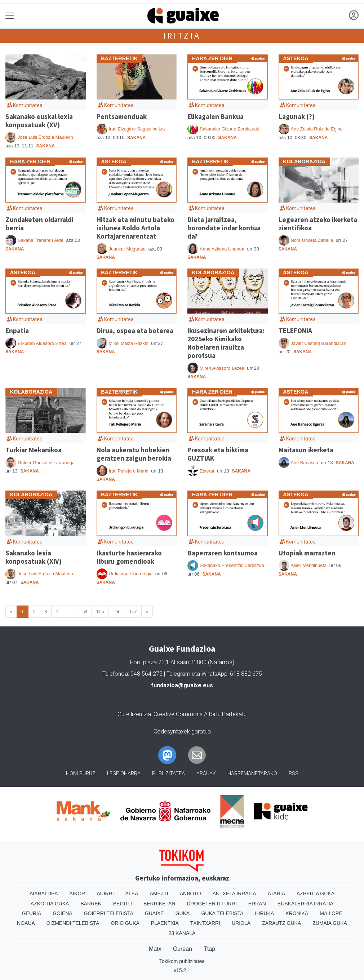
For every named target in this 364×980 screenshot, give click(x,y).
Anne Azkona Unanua (222, 249)
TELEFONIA (295, 331)
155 (100, 611)
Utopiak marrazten (307, 553)
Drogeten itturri (212, 904)
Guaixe (154, 913)
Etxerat (207, 471)
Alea (132, 893)
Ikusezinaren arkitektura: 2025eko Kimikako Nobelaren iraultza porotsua (226, 343)
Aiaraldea (44, 893)
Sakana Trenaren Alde (41, 240)
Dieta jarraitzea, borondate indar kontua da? (224, 228)
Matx (155, 949)
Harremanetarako (252, 774)
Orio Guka (125, 923)
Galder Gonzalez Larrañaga (46, 463)
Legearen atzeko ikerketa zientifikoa (318, 224)
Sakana (46, 146)
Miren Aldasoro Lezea (222, 368)
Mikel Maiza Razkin (129, 343)
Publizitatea (168, 774)
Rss (294, 774)
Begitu (123, 904)
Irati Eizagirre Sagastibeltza (137, 129)
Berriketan (159, 904)
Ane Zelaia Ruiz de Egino (317, 129)
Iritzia (182, 36)
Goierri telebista (109, 913)
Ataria (276, 893)
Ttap (209, 949)
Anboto (190, 893)
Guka (183, 913)
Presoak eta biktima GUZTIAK (218, 454)
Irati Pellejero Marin (129, 471)
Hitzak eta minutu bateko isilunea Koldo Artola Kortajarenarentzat (136, 228)
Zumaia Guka (330, 923)
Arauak (206, 774)
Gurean (183, 949)
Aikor (77, 893)
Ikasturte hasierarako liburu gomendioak (129, 557)
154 (83, 611)
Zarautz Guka (281, 923)
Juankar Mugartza (127, 249)
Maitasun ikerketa (306, 450)
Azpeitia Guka (316, 893)
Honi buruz (81, 774)
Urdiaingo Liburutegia (131, 574)
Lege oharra (124, 774)
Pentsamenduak (122, 116)
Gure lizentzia (134, 714)
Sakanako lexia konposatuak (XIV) (34, 557)
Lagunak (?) (297, 116)
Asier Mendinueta (309, 565)
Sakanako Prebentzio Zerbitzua (232, 565)
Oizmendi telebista (73, 923)
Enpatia (17, 331)
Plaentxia (165, 923)
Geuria (31, 913)
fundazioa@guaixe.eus (182, 685)
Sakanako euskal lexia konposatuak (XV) (39, 121)
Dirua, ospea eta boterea (135, 331)
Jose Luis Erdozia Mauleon (45, 137)
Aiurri (105, 893)
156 (117, 611)
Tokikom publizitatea (182, 961)
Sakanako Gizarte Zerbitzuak (229, 129)
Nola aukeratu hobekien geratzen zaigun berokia (134, 454)
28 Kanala (182, 933)
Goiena (62, 913)
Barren (91, 904)
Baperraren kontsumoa (223, 553)
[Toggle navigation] (10, 16)
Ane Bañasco (305, 463)
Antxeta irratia (234, 893)
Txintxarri (205, 923)
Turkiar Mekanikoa (34, 450)
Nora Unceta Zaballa (312, 240)
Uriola (241, 923)
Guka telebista (222, 913)
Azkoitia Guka (50, 904)
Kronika (297, 913)
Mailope (331, 913)
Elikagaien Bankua (216, 116)
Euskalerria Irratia (305, 904)
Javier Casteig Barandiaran (319, 343)
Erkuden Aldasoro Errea (42, 343)
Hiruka (264, 913)
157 (133, 611)
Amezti (159, 893)
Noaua (26, 923)
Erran (257, 904)
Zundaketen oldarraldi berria (39, 224)
